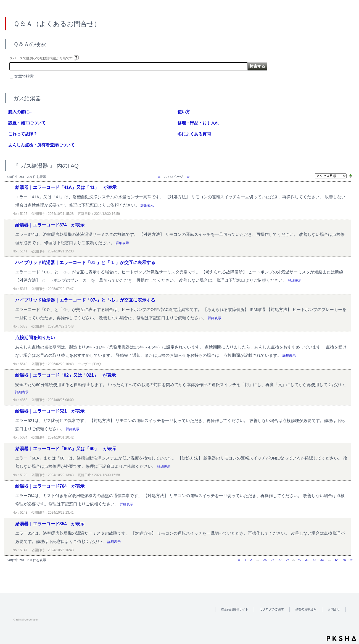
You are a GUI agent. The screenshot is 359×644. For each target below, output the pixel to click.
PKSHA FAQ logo (341, 638)
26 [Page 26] (273, 560)
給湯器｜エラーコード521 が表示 (50, 411)
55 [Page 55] (344, 560)
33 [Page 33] (322, 560)
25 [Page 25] (265, 560)
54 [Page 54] (337, 560)
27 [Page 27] (280, 560)
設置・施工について (27, 123)
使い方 (184, 112)
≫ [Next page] (352, 560)
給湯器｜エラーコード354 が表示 (50, 524)
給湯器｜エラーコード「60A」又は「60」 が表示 (66, 449)
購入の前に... (20, 112)
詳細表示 (147, 205)
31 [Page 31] (307, 560)
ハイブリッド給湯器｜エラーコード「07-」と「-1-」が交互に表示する (85, 300)
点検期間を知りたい (35, 338)
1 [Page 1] (245, 560)
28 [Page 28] (287, 560)
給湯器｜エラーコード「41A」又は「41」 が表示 (66, 187)
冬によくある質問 (194, 134)
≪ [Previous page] (239, 560)
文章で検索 (24, 76)
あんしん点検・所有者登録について (41, 145)
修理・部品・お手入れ (198, 123)
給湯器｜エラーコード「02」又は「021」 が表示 (66, 375)
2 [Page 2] (251, 560)
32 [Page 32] (315, 560)
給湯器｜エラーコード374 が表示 (50, 225)
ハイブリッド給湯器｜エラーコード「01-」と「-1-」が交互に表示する (85, 262)
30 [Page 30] (299, 560)
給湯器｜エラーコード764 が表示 (50, 486)
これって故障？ (23, 134)
